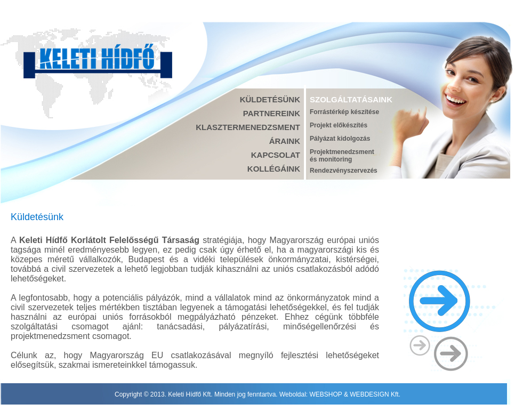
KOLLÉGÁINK (274, 169)
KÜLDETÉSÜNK (270, 99)
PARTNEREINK (272, 113)
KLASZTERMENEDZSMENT (248, 127)
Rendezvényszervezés (344, 171)
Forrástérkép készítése (344, 112)
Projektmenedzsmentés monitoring (342, 156)
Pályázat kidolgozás (340, 139)
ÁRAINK (285, 141)
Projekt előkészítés (339, 125)
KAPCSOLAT (276, 155)
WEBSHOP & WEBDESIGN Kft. (355, 394)
